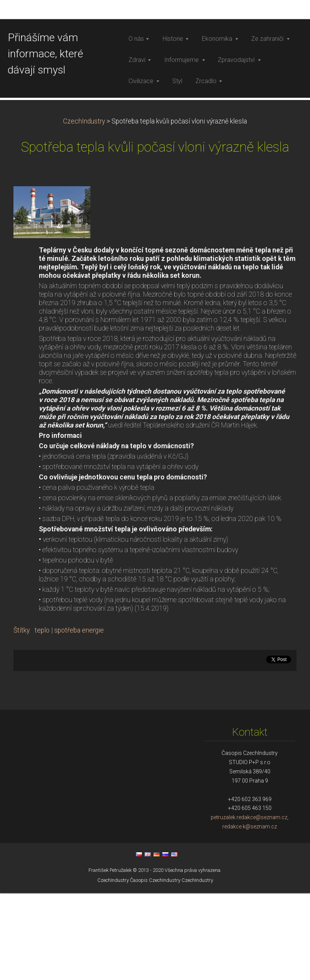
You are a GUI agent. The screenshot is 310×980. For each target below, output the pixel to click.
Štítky (22, 755)
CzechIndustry (84, 246)
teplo (42, 755)
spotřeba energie (79, 755)
